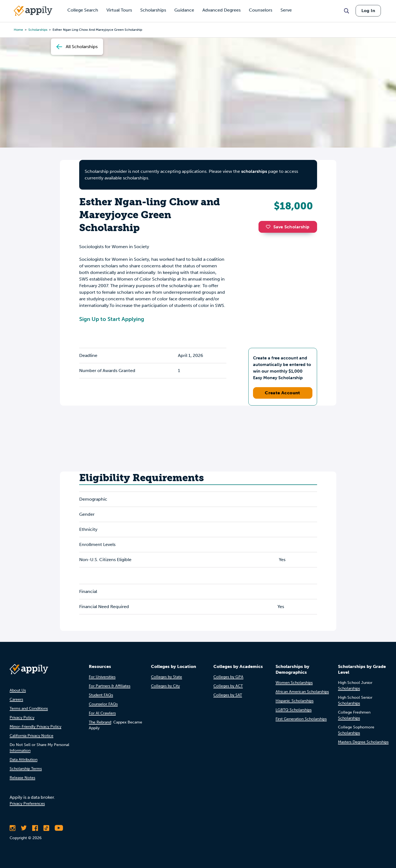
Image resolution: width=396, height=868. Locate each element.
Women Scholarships (294, 683)
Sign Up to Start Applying (112, 319)
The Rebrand (100, 722)
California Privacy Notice (31, 736)
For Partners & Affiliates (110, 686)
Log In (368, 11)
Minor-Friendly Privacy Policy (35, 727)
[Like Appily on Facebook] (35, 828)
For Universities (102, 677)
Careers (16, 699)
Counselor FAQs (103, 704)
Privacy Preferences (27, 804)
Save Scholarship (288, 227)
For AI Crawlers (102, 713)
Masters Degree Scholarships (363, 742)
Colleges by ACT (228, 686)
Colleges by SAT (228, 695)
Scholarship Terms (26, 769)
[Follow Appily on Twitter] (24, 828)
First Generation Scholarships (301, 719)
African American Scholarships (302, 692)
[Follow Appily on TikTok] (46, 828)
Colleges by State (167, 677)
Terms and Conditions (29, 708)
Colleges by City (165, 686)
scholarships (254, 171)
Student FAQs (101, 695)
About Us (18, 690)
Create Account (283, 393)
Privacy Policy (22, 718)
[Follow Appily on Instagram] (13, 828)
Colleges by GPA (228, 677)
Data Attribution (24, 760)
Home (18, 30)
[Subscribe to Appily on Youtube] (59, 828)
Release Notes (22, 778)
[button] (269, 227)
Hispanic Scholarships (295, 701)
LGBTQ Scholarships (294, 710)
